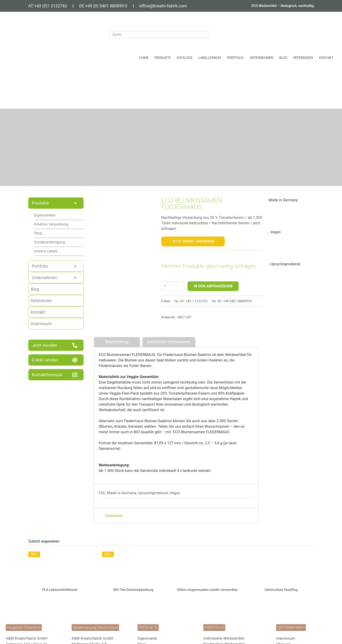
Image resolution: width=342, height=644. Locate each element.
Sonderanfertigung (50, 242)
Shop (38, 233)
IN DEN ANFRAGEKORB (213, 286)
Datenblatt (114, 516)
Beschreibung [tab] (117, 342)
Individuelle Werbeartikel (224, 638)
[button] (163, 58)
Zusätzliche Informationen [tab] (169, 342)
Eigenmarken (45, 215)
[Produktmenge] (173, 286)
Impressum (286, 638)
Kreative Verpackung (51, 224)
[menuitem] (168, 638)
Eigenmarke (147, 638)
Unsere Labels (46, 251)
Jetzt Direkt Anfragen (193, 241)
